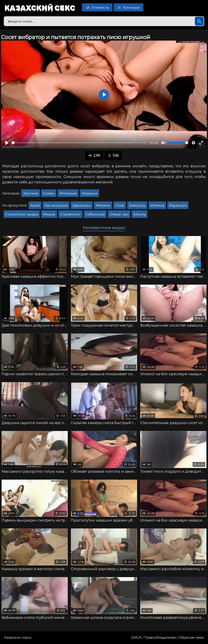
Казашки (89, 193)
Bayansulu (178, 205)
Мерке (49, 214)
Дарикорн (82, 205)
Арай (35, 205)
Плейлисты (97, 7)
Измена (157, 205)
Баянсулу (137, 205)
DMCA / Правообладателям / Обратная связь (168, 638)
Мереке (103, 205)
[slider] (80, 143)
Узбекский (95, 214)
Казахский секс (40, 8)
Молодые (68, 193)
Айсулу (139, 214)
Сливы (49, 193)
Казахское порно (18, 638)
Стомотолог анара (22, 214)
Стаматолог (70, 214)
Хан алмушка (56, 205)
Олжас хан (119, 214)
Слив (120, 205)
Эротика (31, 193)
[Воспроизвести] (7, 143)
